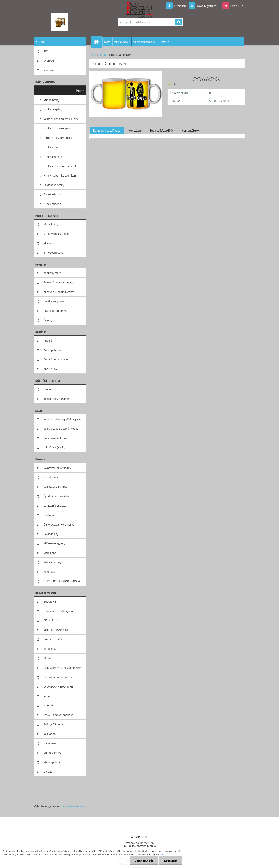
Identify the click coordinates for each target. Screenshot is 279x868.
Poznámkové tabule (56, 438)
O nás (107, 42)
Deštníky (49, 515)
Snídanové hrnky (54, 185)
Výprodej (49, 61)
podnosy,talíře (52, 273)
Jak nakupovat (122, 42)
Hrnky (80, 90)
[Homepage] (98, 42)
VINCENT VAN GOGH (56, 630)
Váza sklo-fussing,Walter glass (62, 419)
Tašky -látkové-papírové (59, 715)
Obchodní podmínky (144, 42)
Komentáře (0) (191, 130)
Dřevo (47, 389)
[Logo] (60, 22)
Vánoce (48, 696)
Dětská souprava (54, 301)
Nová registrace (206, 6)
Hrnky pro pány (53, 109)
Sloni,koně (50, 553)
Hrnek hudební (53, 204)
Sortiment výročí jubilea (58, 677)
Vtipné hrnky (51, 100)
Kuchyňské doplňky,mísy (59, 292)
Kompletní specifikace (107, 130)
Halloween (50, 743)
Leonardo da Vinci (54, 639)
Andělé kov (50, 369)
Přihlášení (180, 6)
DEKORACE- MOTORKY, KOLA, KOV (62, 582)
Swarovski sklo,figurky (57, 468)
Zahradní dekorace (55, 505)
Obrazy (48, 771)
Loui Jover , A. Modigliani (59, 611)
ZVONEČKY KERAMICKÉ (58, 686)
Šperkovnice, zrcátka (56, 496)
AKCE (47, 51)
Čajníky (48, 320)
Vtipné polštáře (53, 762)
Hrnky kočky (51, 147)
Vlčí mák (49, 243)
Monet (48, 658)
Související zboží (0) (162, 130)
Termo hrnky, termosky (58, 138)
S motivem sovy (53, 252)
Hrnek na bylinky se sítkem (60, 175)
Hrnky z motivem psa (57, 128)
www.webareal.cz (74, 806)
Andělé (48, 340)
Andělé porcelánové (56, 359)
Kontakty (164, 42)
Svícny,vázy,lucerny (55, 487)
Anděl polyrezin (53, 350)
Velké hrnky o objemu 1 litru (61, 119)
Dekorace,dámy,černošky (59, 524)
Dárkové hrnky (52, 194)
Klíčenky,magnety (54, 543)
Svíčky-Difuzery (53, 724)
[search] (178, 22)
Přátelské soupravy (55, 311)
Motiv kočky (51, 224)
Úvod (93, 55)
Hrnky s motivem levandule (60, 166)
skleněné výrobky (54, 447)
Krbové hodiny (52, 562)
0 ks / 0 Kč (236, 6)
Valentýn (49, 705)
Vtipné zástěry (52, 753)
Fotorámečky (52, 477)
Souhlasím (171, 861)
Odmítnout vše (144, 861)
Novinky (49, 70)
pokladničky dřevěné (56, 399)
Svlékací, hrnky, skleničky (59, 282)
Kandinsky (50, 649)
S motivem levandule (56, 234)
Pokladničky (51, 534)
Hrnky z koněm (53, 157)
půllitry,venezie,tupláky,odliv (61, 428)
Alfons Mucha (52, 620)
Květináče (50, 572)
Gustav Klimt (51, 601)
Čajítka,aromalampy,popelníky (62, 668)
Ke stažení (135, 130)
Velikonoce (50, 734)
